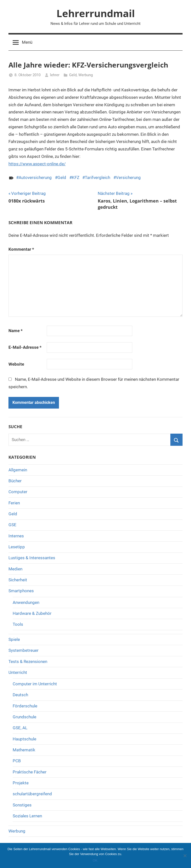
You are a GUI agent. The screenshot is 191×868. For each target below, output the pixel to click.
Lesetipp (17, 547)
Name (16, 331)
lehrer (55, 75)
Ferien (14, 503)
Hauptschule (24, 739)
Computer (18, 492)
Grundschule (24, 717)
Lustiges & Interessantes (32, 558)
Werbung (86, 75)
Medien (15, 569)
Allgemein (18, 470)
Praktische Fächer (30, 772)
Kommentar (21, 249)
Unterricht (18, 672)
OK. (95, 860)
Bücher (15, 481)
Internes (16, 536)
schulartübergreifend (32, 794)
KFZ (76, 177)
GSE (12, 525)
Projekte (21, 783)
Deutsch (20, 695)
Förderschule (25, 706)
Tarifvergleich (97, 177)
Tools (18, 624)
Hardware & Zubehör (32, 613)
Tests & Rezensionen (28, 661)
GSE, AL (20, 728)
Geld (73, 75)
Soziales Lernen (27, 816)
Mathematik (24, 750)
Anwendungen (26, 602)
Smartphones (21, 591)
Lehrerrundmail (96, 13)
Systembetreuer (24, 650)
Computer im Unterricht (35, 684)
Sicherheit (18, 580)
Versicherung (128, 177)
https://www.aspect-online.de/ (37, 164)
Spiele (14, 639)
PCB (17, 761)
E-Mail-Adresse (25, 347)
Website (16, 364)
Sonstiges (22, 805)
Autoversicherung (35, 177)
